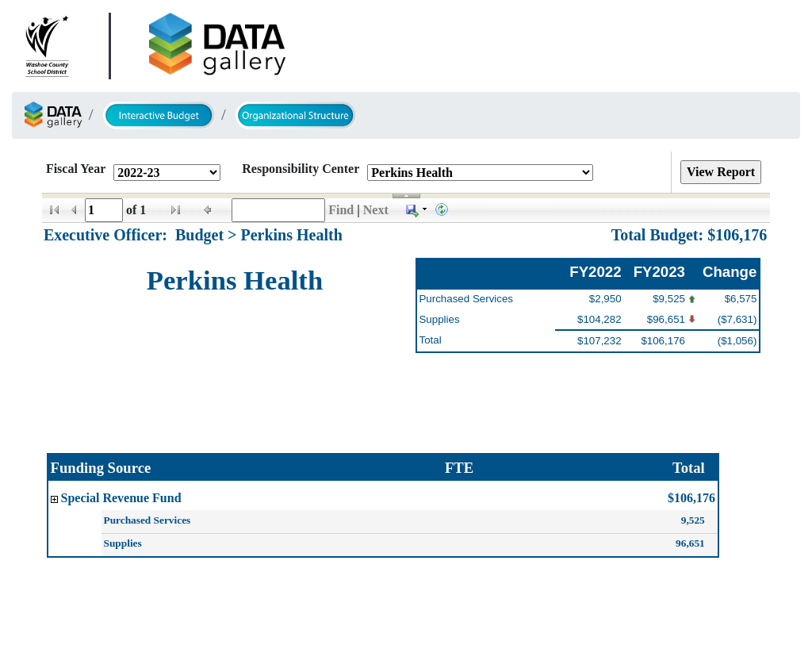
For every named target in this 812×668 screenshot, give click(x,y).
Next (376, 210)
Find (341, 210)
